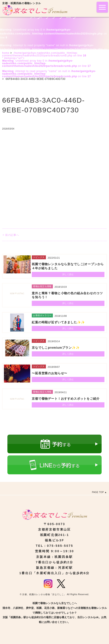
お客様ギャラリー (42, 315)
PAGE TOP (98, 492)
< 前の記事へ (11, 235)
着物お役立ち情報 (42, 286)
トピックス (39, 257)
